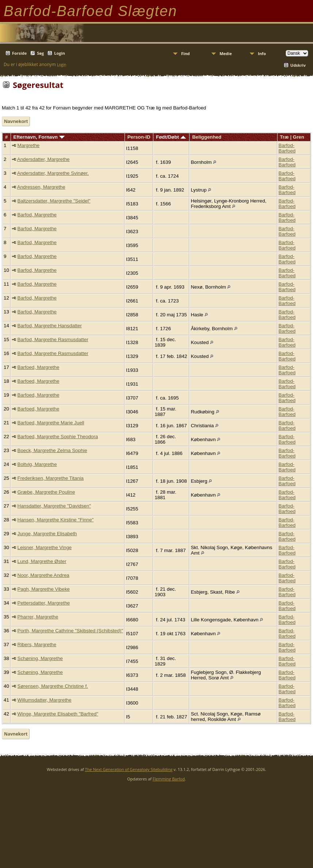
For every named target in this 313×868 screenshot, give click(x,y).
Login (60, 53)
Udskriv (298, 65)
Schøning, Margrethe (40, 658)
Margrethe (29, 145)
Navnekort (16, 121)
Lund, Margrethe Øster (42, 561)
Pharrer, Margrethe (38, 617)
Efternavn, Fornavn (39, 137)
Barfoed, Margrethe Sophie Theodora (58, 437)
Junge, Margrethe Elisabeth (47, 534)
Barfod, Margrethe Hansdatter (50, 326)
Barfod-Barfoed (287, 148)
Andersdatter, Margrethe (43, 159)
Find (186, 53)
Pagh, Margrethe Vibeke (44, 589)
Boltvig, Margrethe (37, 464)
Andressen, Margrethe (41, 187)
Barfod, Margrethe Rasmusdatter (53, 340)
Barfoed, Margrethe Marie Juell (51, 423)
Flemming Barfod (169, 779)
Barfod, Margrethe (37, 215)
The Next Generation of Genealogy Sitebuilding (129, 769)
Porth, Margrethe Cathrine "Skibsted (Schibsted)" (70, 631)
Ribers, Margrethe (37, 645)
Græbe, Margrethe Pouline (46, 492)
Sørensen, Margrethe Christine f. (53, 686)
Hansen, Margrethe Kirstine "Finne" (56, 520)
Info (262, 53)
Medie (226, 53)
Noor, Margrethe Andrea (43, 575)
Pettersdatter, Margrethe (44, 603)
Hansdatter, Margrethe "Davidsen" (54, 506)
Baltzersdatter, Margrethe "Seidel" (54, 201)
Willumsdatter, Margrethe (45, 700)
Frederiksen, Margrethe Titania (51, 478)
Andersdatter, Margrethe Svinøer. (53, 173)
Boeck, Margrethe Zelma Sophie (52, 450)
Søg (40, 53)
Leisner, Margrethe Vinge (45, 547)
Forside (19, 53)
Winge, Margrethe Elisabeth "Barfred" (58, 714)
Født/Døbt (171, 137)
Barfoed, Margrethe (39, 367)
